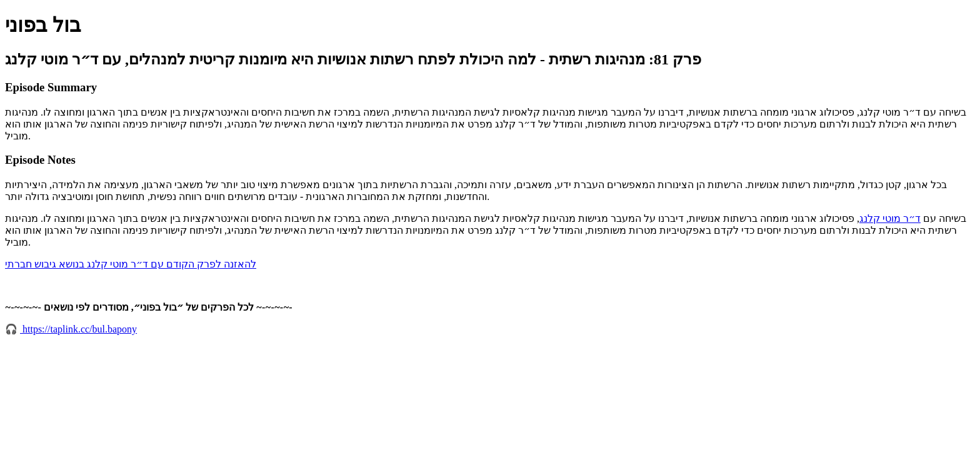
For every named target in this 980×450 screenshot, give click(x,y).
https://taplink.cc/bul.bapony (78, 329)
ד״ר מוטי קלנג (890, 218)
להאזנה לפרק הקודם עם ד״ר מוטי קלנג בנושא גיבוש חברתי (131, 264)
